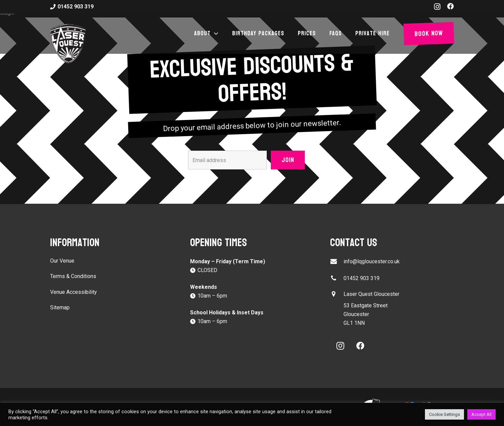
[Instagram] (437, 7)
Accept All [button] (481, 414)
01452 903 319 (362, 278)
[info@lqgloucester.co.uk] (337, 261)
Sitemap (60, 307)
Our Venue (62, 261)
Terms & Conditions (73, 276)
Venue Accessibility (74, 292)
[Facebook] (451, 6)
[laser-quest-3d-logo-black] (68, 44)
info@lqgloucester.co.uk (372, 261)
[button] (215, 34)
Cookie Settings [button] (444, 414)
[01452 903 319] (337, 278)
